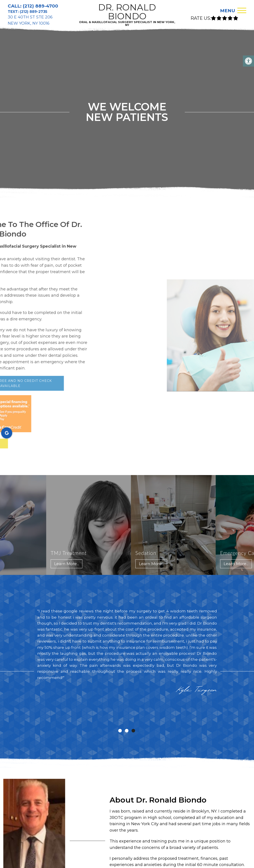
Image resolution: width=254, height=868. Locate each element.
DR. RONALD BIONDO (127, 15)
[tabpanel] (127, 653)
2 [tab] (127, 731)
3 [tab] (133, 731)
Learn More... (69, 564)
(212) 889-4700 (40, 6)
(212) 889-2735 (33, 12)
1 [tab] (120, 731)
